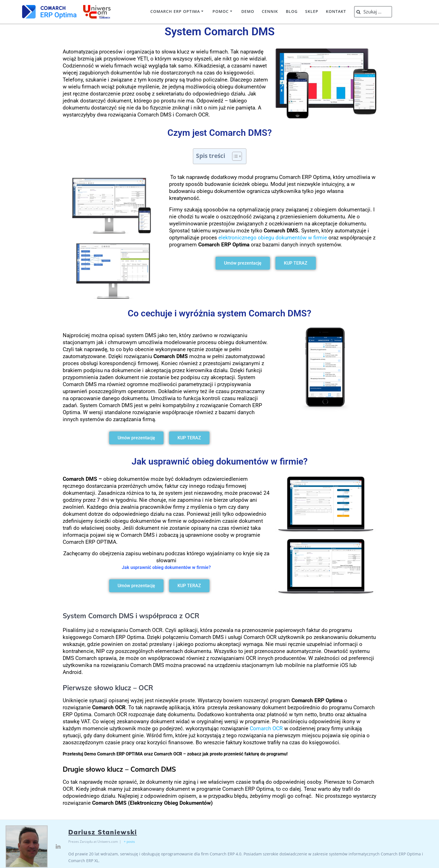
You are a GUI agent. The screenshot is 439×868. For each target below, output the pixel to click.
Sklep (312, 11)
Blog (292, 11)
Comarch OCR (266, 729)
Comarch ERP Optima (175, 11)
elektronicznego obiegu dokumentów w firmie (273, 238)
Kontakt (336, 11)
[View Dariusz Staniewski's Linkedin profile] (58, 846)
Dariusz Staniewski (103, 832)
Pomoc (221, 11)
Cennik (270, 11)
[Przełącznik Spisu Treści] (234, 156)
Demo (248, 11)
